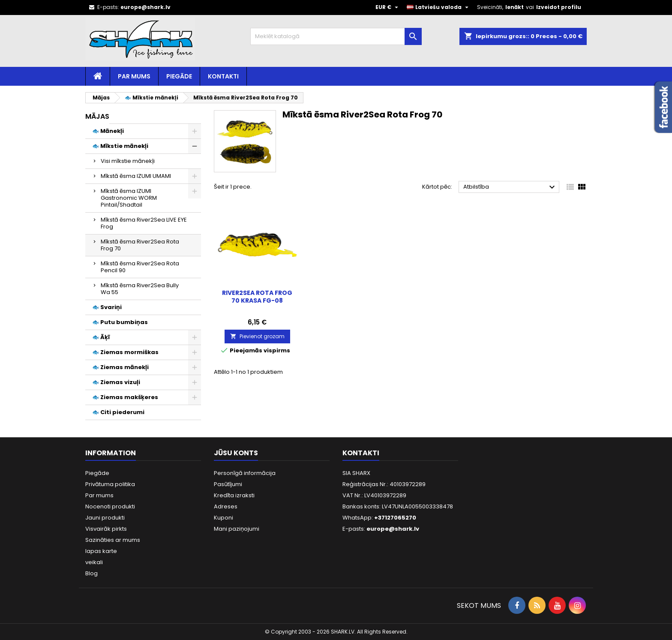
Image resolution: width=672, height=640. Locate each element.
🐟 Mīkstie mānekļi (120, 146)
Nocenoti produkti (110, 506)
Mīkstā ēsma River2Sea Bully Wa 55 (140, 289)
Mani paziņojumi (237, 529)
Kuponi (223, 518)
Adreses (226, 506)
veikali (94, 562)
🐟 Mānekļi (108, 131)
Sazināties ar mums (113, 540)
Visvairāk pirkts (106, 529)
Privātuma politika (110, 484)
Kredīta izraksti (234, 495)
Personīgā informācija (245, 473)
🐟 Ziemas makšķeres (125, 397)
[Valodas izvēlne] (439, 7)
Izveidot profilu (559, 7)
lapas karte (101, 551)
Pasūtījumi (228, 484)
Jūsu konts (236, 453)
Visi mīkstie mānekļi (128, 161)
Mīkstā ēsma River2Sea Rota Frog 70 (140, 245)
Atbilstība (510, 187)
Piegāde (179, 76)
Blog (91, 573)
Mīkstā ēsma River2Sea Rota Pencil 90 (140, 267)
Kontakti (223, 76)
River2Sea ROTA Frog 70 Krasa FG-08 (257, 297)
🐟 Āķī (101, 337)
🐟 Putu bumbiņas (120, 322)
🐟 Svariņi (107, 307)
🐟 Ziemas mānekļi (120, 367)
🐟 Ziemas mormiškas (125, 352)
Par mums (134, 76)
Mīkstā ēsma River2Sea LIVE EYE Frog (144, 223)
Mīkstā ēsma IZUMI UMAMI (136, 176)
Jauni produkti (105, 518)
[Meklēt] (336, 36)
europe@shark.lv (145, 7)
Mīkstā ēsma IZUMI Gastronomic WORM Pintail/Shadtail (129, 198)
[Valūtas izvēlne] (388, 7)
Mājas (97, 116)
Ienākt (514, 7)
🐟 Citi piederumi (118, 412)
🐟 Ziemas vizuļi (116, 382)
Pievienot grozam (257, 336)
